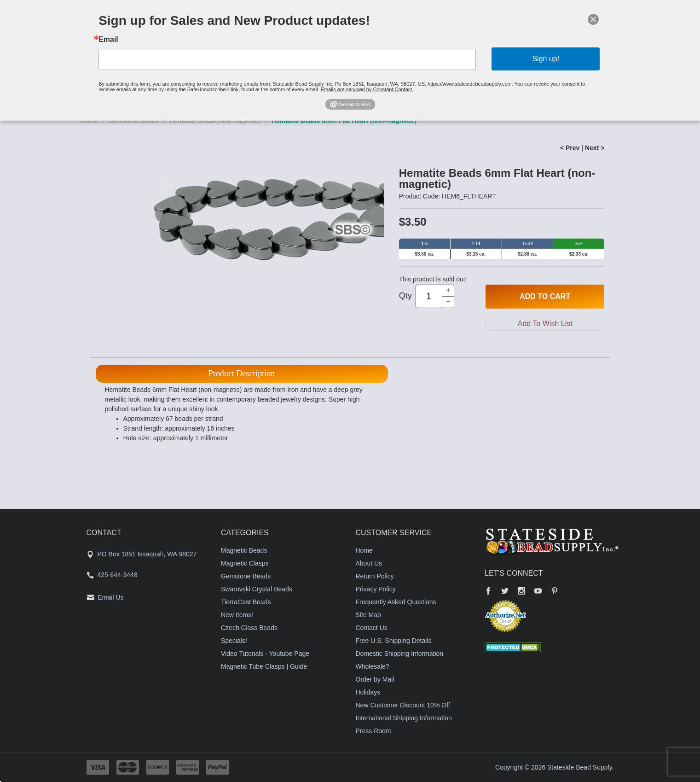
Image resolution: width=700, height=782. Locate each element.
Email (108, 40)
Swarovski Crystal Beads (257, 589)
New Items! (237, 615)
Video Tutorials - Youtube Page (265, 654)
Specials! (234, 641)
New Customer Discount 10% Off (403, 705)
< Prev (570, 148)
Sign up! (546, 59)
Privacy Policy (376, 589)
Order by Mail (375, 679)
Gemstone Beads (246, 576)
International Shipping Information (404, 718)
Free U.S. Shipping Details (394, 641)
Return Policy (375, 576)
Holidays (368, 692)
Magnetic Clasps (245, 563)
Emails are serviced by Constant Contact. (367, 89)
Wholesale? (373, 666)
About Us (369, 563)
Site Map (368, 615)
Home (364, 550)
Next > (595, 148)
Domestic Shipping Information (400, 654)
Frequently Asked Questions (396, 602)
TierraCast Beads (246, 602)
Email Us (111, 597)
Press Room (373, 731)
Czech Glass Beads (249, 628)
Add (545, 297)
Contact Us (372, 628)
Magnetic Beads (244, 550)
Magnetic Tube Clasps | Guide (264, 666)
